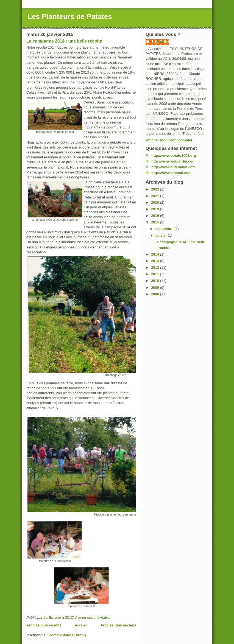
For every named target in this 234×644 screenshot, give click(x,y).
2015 (156, 222)
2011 (156, 274)
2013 (156, 261)
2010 (156, 281)
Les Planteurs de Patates (70, 16)
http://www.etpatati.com (171, 173)
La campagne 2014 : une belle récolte (64, 41)
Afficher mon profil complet (169, 140)
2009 (156, 288)
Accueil (81, 625)
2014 (156, 254)
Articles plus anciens (118, 625)
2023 (156, 189)
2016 (156, 216)
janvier (162, 235)
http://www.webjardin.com (173, 161)
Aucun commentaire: (93, 618)
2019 (156, 209)
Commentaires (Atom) (67, 635)
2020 (156, 202)
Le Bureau (160, 42)
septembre (165, 229)
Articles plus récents (44, 625)
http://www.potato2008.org (174, 156)
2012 (156, 268)
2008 (156, 294)
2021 (156, 196)
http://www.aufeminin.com (173, 167)
